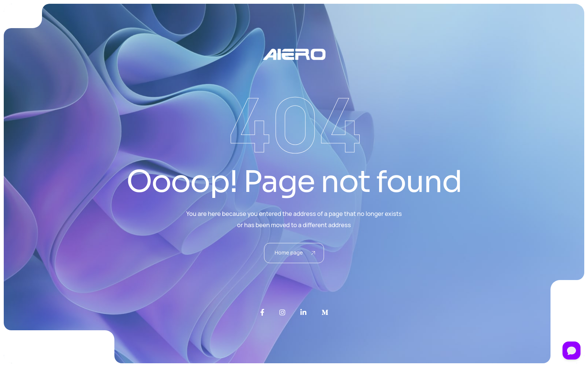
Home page (295, 252)
